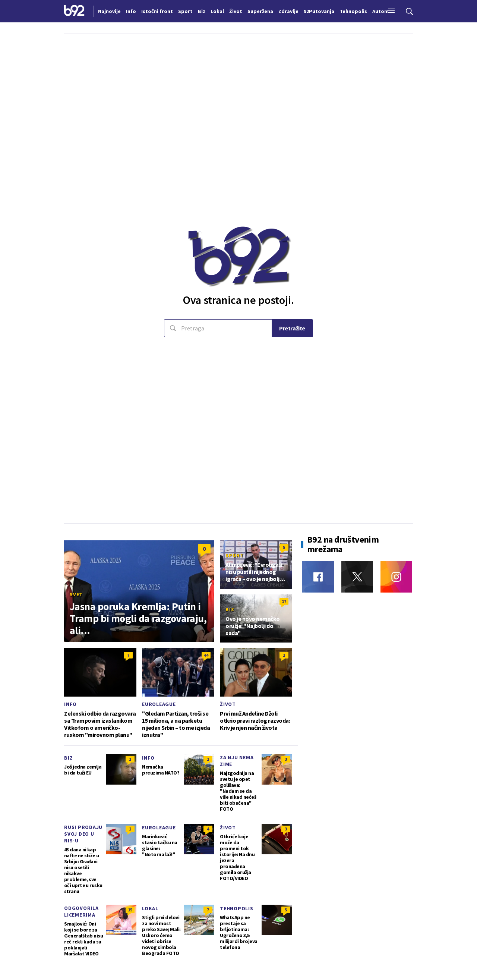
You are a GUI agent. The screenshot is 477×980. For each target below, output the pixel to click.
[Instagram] (396, 577)
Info (70, 704)
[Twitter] (357, 577)
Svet (76, 594)
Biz (230, 609)
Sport (235, 555)
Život (228, 704)
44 (206, 655)
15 (130, 910)
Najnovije (109, 11)
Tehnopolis (237, 908)
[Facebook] (318, 577)
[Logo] (74, 11)
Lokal (150, 908)
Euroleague (159, 704)
